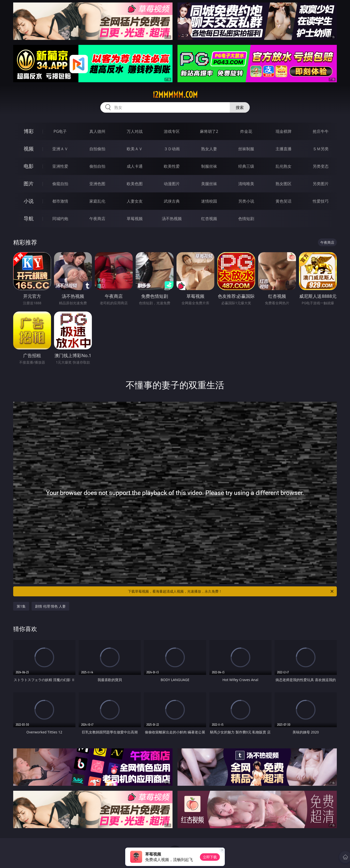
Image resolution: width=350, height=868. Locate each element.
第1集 (21, 606)
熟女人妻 (209, 149)
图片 (29, 184)
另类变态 (321, 166)
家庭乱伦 (97, 201)
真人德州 (97, 131)
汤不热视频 (172, 219)
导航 (29, 218)
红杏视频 (209, 219)
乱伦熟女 (284, 166)
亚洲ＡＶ (60, 149)
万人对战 (135, 131)
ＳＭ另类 (321, 149)
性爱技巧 (321, 201)
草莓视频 (135, 219)
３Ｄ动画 (172, 149)
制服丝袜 (209, 166)
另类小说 (246, 201)
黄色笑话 (284, 201)
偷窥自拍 (60, 184)
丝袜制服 (246, 149)
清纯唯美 (246, 184)
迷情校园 (209, 201)
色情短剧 (246, 219)
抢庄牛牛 (321, 131)
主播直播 (284, 149)
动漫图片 (172, 184)
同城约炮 (60, 219)
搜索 (240, 107)
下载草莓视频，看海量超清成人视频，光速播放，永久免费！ (231, 591)
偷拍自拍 (97, 166)
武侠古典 (172, 201)
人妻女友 (135, 201)
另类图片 (321, 184)
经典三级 (246, 166)
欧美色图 (135, 184)
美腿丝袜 (209, 184)
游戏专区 (172, 131)
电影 (29, 166)
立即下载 (210, 857)
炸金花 (246, 131)
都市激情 (60, 201)
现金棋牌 (284, 131)
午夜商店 (97, 219)
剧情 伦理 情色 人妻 (50, 606)
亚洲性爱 (60, 166)
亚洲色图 (97, 184)
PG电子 (60, 131)
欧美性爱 (172, 166)
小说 (29, 201)
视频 (29, 149)
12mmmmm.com (175, 95)
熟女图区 (284, 184)
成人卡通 (135, 166)
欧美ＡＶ (135, 149)
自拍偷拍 (97, 149)
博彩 (29, 131)
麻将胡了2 (209, 131)
